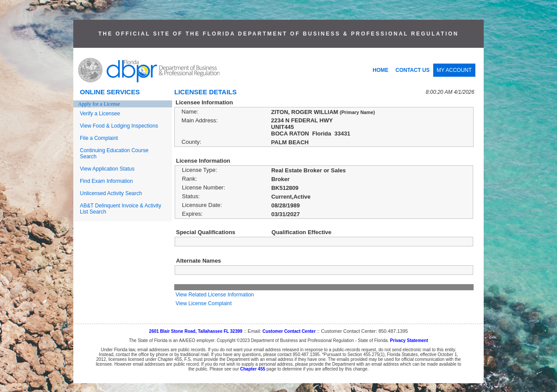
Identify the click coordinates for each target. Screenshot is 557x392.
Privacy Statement (409, 340)
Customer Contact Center (289, 331)
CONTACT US (413, 70)
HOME (381, 70)
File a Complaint (99, 138)
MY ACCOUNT (454, 70)
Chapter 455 (253, 369)
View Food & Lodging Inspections (119, 126)
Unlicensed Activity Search (111, 193)
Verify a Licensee (100, 114)
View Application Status (107, 169)
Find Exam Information (106, 181)
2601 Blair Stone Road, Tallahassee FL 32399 (196, 331)
